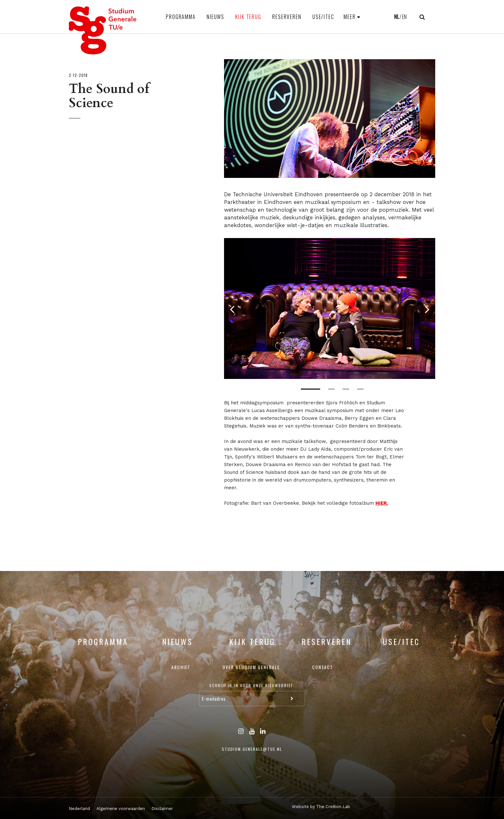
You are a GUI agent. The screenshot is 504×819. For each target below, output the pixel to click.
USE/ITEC (323, 17)
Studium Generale (103, 30)
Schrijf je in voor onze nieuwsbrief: (252, 685)
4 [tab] (360, 389)
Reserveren (287, 17)
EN (404, 17)
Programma (181, 17)
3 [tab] (346, 389)
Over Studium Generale (251, 667)
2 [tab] (331, 389)
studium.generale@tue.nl (252, 749)
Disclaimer (162, 809)
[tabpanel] (330, 308)
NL (396, 17)
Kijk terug (248, 17)
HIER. (382, 503)
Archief (181, 667)
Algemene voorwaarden (121, 809)
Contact (323, 667)
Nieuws (216, 17)
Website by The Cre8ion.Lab (321, 807)
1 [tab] (310, 389)
